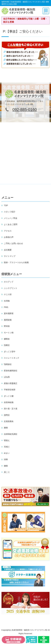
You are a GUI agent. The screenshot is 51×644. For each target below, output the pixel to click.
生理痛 (7, 301)
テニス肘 (8, 294)
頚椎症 (7, 345)
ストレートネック (12, 358)
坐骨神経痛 (9, 402)
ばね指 (7, 377)
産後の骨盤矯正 (11, 383)
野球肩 (7, 326)
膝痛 (6, 428)
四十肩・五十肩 (11, 409)
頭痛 (6, 459)
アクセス (8, 231)
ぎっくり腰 (9, 396)
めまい (7, 453)
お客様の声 (9, 237)
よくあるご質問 (11, 224)
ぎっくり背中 (10, 352)
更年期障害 (9, 313)
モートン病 (9, 333)
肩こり (7, 472)
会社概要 (8, 250)
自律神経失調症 (11, 434)
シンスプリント (11, 288)
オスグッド (9, 282)
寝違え (7, 440)
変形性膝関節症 (11, 371)
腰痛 (6, 466)
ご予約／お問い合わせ (13, 243)
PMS (6, 307)
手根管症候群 (10, 390)
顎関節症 (8, 364)
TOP (6, 205)
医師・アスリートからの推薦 (16, 262)
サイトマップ (10, 256)
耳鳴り (7, 447)
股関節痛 (8, 320)
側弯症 (7, 415)
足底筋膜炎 (9, 421)
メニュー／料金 (11, 218)
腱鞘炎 (7, 339)
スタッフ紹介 (10, 212)
